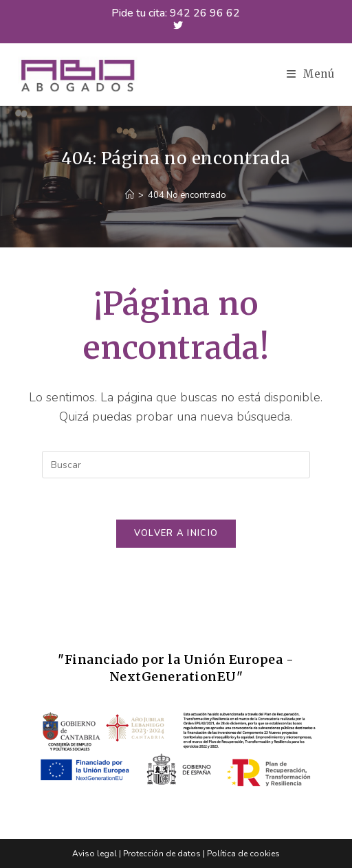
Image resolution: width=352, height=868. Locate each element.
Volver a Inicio (176, 533)
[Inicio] (130, 195)
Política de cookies (243, 854)
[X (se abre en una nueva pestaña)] (176, 26)
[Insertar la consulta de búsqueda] (176, 465)
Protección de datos (162, 854)
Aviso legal (95, 854)
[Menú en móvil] (311, 74)
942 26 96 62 (205, 13)
